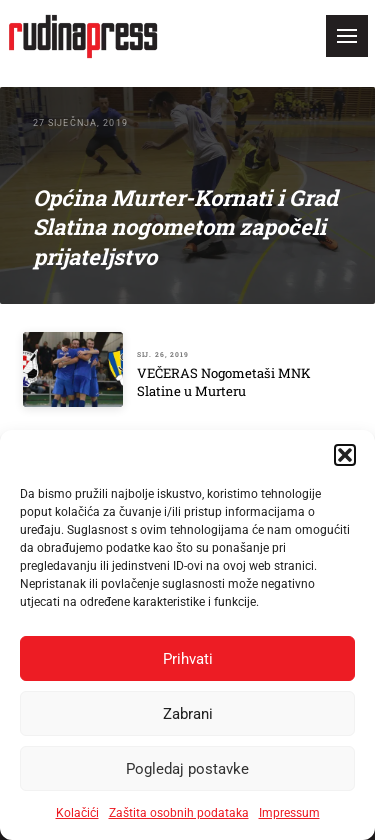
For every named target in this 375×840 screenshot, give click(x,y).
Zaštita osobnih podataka (179, 813)
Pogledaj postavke (187, 769)
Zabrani (188, 714)
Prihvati (188, 659)
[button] (345, 455)
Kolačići (77, 813)
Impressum (289, 813)
